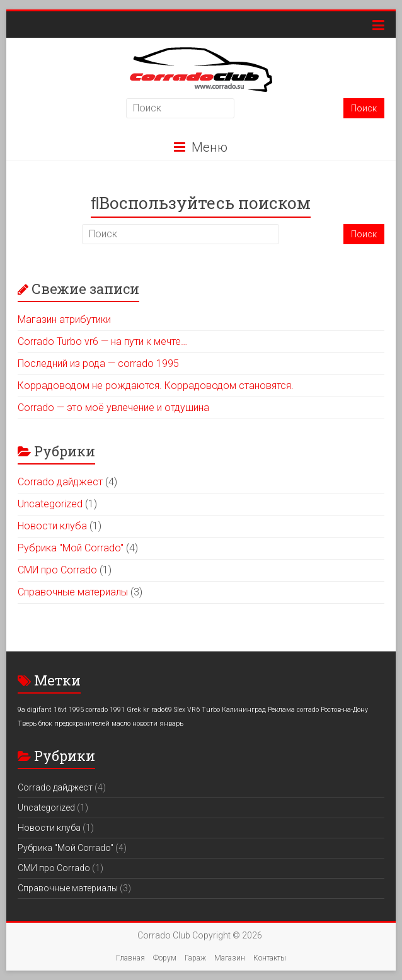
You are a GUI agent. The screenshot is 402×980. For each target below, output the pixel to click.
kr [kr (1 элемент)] (146, 710)
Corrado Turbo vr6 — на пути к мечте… (102, 341)
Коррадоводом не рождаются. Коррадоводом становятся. (156, 386)
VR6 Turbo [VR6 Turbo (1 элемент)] (204, 710)
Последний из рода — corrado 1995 (98, 363)
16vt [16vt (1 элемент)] (60, 710)
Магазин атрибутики (64, 319)
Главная (130, 958)
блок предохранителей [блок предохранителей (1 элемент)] (74, 724)
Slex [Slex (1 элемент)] (180, 710)
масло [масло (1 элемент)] (121, 724)
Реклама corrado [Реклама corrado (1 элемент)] (293, 710)
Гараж (195, 958)
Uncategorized (50, 504)
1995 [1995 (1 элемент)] (76, 710)
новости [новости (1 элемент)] (145, 724)
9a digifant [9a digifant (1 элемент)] (35, 710)
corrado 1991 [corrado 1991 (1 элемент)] (105, 710)
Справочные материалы (73, 592)
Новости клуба (52, 526)
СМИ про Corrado (57, 570)
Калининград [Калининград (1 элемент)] (244, 710)
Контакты (270, 958)
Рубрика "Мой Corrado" (71, 548)
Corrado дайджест (60, 482)
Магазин (230, 958)
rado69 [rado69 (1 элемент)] (162, 710)
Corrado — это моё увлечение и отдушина (113, 408)
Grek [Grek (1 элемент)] (134, 710)
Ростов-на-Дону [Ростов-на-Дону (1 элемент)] (344, 710)
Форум (165, 958)
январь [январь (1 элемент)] (171, 724)
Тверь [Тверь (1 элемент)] (27, 724)
